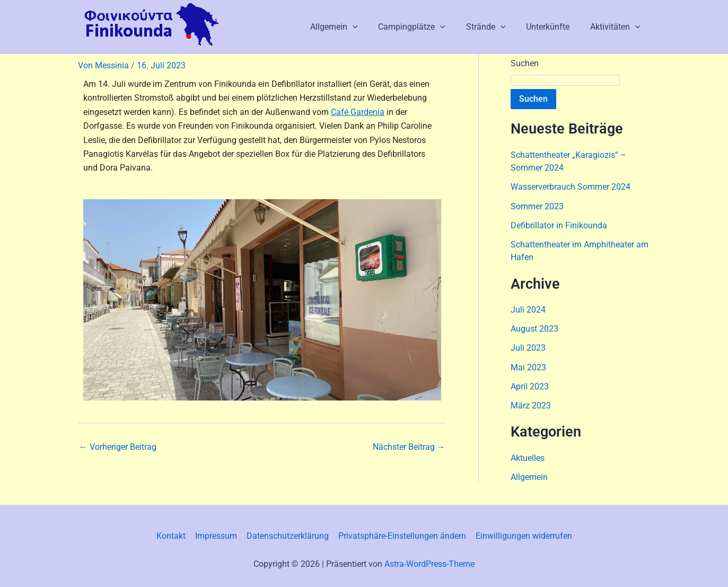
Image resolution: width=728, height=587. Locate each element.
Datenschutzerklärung (288, 534)
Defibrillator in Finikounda (559, 225)
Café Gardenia (358, 112)
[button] (369, 27)
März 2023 (531, 404)
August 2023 (534, 328)
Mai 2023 (528, 366)
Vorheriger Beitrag (118, 447)
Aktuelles (528, 456)
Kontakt (173, 534)
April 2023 (530, 385)
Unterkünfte (553, 27)
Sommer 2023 (537, 206)
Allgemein (350, 27)
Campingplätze (424, 27)
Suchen (525, 63)
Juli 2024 (528, 309)
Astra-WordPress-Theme (429, 562)
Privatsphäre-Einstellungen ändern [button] (401, 534)
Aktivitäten (617, 27)
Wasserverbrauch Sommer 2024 (571, 187)
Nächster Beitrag (409, 447)
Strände (494, 27)
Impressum (217, 534)
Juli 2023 (528, 347)
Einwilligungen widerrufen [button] (522, 534)
